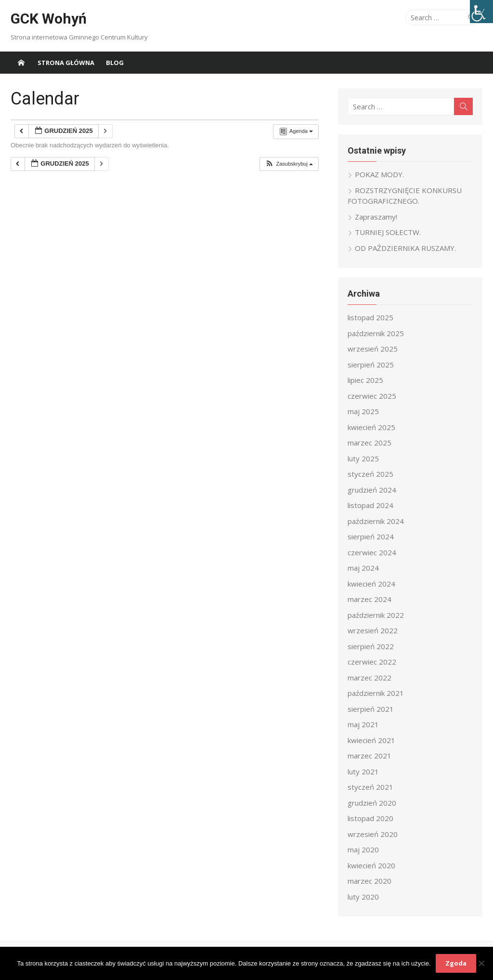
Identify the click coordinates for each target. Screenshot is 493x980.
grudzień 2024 (372, 490)
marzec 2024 (370, 599)
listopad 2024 (370, 505)
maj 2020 (363, 849)
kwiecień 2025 (371, 427)
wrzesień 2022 (373, 630)
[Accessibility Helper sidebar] (481, 12)
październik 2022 (376, 615)
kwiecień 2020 (371, 865)
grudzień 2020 (372, 803)
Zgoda (456, 963)
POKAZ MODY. (379, 174)
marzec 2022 (370, 678)
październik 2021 (376, 693)
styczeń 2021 (370, 787)
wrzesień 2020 (373, 834)
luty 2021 (363, 771)
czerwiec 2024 (372, 552)
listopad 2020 (370, 818)
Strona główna (66, 63)
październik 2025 (376, 333)
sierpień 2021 (371, 709)
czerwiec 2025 (372, 396)
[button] (289, 164)
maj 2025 (363, 411)
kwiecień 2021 (371, 740)
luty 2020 (363, 897)
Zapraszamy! (376, 217)
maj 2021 (363, 724)
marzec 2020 (370, 881)
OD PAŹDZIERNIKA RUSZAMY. (405, 248)
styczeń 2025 (370, 474)
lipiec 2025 (365, 380)
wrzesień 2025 (373, 349)
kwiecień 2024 (371, 584)
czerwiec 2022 (372, 662)
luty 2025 (363, 458)
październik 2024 (376, 521)
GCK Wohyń (49, 19)
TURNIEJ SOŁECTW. (388, 232)
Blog (115, 63)
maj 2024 (363, 568)
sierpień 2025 (371, 365)
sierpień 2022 (371, 646)
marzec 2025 (370, 443)
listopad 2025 (370, 317)
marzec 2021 (370, 756)
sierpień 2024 (371, 536)
